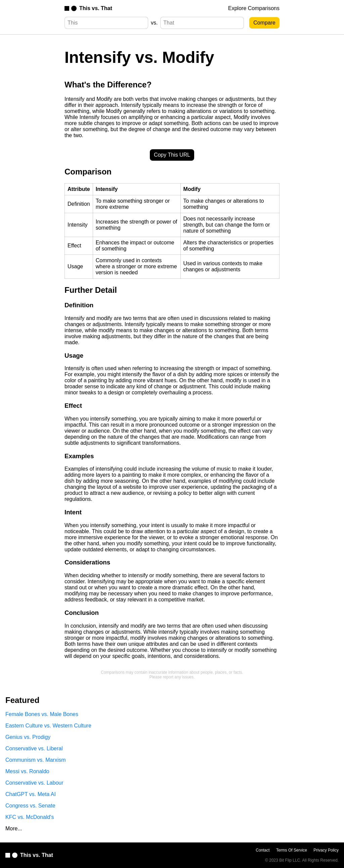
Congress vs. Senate (30, 806)
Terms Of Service (292, 850)
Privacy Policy (326, 850)
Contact (263, 850)
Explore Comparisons (254, 8)
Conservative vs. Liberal (34, 748)
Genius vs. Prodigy (28, 737)
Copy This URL (172, 155)
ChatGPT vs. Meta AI (31, 794)
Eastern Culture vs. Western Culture (48, 726)
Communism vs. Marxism (36, 760)
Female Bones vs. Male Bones (42, 714)
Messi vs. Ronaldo (27, 771)
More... (14, 828)
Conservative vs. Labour (34, 783)
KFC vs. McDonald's (30, 817)
